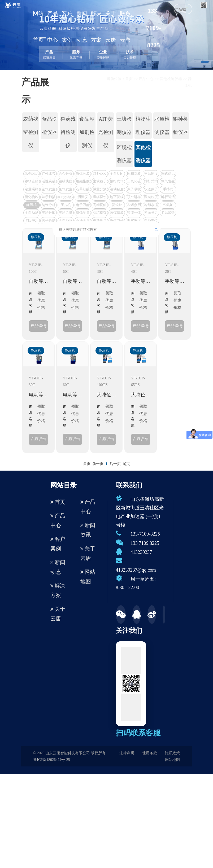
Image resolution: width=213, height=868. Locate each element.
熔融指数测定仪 (83, 182)
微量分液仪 (100, 190)
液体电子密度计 (117, 221)
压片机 (66, 205)
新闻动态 (82, 27)
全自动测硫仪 (32, 213)
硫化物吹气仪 (32, 198)
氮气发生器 (168, 182)
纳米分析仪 (49, 206)
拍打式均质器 (117, 182)
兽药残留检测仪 (68, 132)
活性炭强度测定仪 (49, 182)
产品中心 (53, 27)
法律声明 (127, 753)
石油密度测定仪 (83, 221)
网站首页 (38, 27)
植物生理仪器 (143, 126)
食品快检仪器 (49, 126)
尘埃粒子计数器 (100, 182)
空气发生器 (49, 190)
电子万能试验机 (83, 206)
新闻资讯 (88, 530)
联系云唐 (125, 27)
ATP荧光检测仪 (106, 132)
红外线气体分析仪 (49, 174)
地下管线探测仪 (117, 198)
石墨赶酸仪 (83, 190)
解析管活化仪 (168, 198)
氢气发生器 (66, 190)
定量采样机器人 (32, 190)
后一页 (115, 464)
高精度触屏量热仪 (100, 206)
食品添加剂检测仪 (87, 132)
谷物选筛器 (32, 182)
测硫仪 (83, 197)
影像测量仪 (83, 213)
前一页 (98, 464)
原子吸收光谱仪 (134, 190)
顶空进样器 (134, 198)
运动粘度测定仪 (117, 190)
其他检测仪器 (171, 79)
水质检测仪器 (162, 126)
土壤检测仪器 (124, 126)
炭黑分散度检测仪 (49, 213)
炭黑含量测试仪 (66, 213)
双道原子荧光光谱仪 (151, 190)
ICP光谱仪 (66, 197)
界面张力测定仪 (151, 213)
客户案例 (67, 27)
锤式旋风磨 (168, 174)
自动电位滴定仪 (151, 221)
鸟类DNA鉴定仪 (32, 174)
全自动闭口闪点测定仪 (117, 174)
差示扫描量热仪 (49, 198)
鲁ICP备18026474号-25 (51, 760)
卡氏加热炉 (168, 213)
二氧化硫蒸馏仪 (134, 182)
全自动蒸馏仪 (66, 221)
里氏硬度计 (151, 174)
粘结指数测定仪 (100, 213)
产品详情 (38, 326)
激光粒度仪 (151, 198)
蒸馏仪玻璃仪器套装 (117, 213)
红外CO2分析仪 (100, 174)
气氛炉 (168, 205)
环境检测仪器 (124, 154)
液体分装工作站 (83, 174)
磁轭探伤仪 (100, 198)
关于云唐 (111, 27)
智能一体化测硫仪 (134, 213)
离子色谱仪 (49, 221)
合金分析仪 (66, 174)
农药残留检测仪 (31, 132)
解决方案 (96, 27)
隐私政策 (172, 753)
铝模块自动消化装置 (66, 182)
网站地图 (88, 577)
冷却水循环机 (151, 206)
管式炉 (117, 205)
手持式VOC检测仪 (168, 190)
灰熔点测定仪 (134, 206)
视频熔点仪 (100, 221)
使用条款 (150, 753)
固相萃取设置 (134, 174)
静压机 (31, 205)
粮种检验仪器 (181, 126)
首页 (129, 79)
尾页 (126, 464)
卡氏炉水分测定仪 (32, 221)
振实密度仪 (134, 221)
